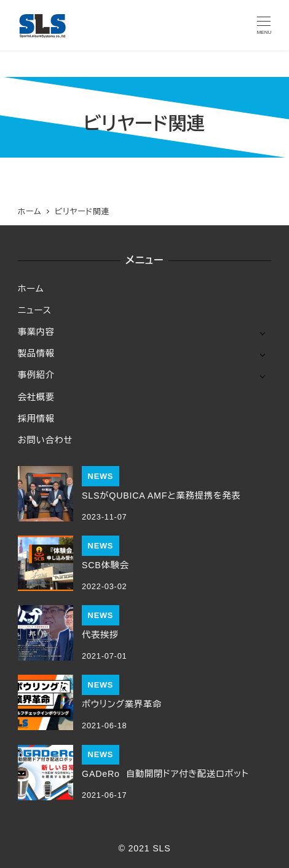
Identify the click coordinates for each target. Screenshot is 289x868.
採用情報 (36, 419)
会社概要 (36, 397)
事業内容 (36, 332)
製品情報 (36, 353)
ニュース (35, 310)
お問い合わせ (45, 440)
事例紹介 (36, 375)
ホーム (31, 289)
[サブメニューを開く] (262, 333)
